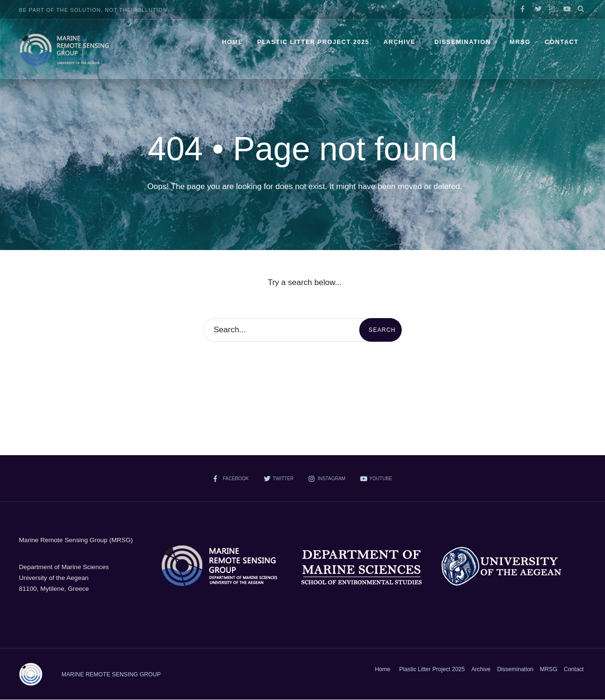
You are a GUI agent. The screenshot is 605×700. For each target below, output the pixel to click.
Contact (562, 42)
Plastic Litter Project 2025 (313, 42)
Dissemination (462, 42)
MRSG (520, 42)
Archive (399, 42)
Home (233, 42)
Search (382, 330)
